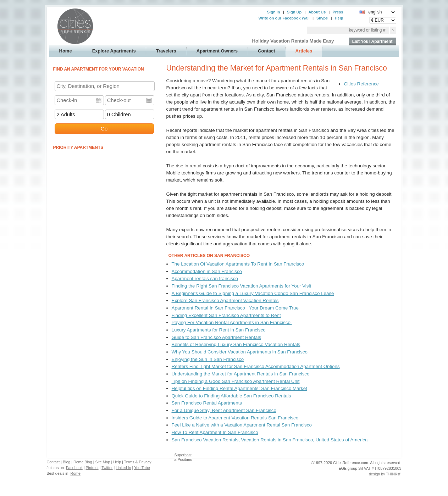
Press (338, 12)
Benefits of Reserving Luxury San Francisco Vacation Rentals (236, 344)
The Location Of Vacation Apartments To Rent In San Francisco (239, 264)
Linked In (123, 468)
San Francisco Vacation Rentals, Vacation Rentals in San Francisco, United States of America (270, 440)
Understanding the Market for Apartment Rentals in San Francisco (241, 374)
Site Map (103, 462)
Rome (75, 473)
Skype (322, 18)
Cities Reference (362, 84)
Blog (67, 462)
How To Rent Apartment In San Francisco (215, 432)
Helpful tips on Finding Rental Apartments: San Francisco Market (239, 388)
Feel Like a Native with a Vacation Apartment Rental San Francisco (242, 425)
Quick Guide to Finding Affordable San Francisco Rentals (231, 396)
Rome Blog (83, 462)
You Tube (142, 468)
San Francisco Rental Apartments (207, 403)
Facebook (74, 468)
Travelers (166, 51)
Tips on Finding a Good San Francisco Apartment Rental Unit (236, 381)
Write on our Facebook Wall (284, 18)
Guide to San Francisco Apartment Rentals (217, 337)
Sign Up (294, 12)
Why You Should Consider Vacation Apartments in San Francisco (240, 352)
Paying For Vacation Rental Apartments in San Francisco (232, 322)
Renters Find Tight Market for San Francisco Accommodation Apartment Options (256, 366)
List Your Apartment (372, 41)
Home (66, 51)
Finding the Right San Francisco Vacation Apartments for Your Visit (242, 286)
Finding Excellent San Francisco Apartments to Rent (226, 315)
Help (339, 18)
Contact (266, 51)
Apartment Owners (217, 51)
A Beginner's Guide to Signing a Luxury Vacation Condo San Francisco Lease (253, 293)
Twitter (107, 468)
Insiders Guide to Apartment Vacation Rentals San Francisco (235, 418)
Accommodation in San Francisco (207, 271)
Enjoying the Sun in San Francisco (208, 359)
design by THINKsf (385, 474)
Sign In (274, 12)
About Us (317, 12)
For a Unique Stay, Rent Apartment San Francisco (224, 410)
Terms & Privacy (138, 462)
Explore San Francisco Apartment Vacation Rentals (225, 300)
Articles (304, 51)
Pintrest (92, 468)
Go (104, 129)
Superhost (183, 455)
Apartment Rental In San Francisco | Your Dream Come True (235, 308)
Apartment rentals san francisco (205, 278)
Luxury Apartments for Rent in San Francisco (219, 330)
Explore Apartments (114, 51)
